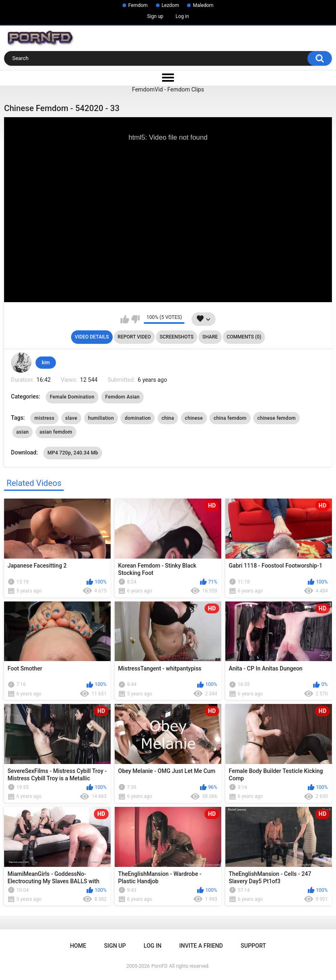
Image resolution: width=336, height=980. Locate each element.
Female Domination (72, 397)
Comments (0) (244, 337)
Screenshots (177, 337)
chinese (194, 418)
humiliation (101, 418)
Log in (182, 16)
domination (138, 418)
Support (254, 946)
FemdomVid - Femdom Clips (168, 89)
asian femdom (56, 432)
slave (71, 418)
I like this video (125, 319)
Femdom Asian (122, 397)
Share (210, 337)
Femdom (138, 5)
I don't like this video (135, 319)
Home (78, 946)
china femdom (230, 418)
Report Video (134, 337)
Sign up (155, 16)
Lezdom (170, 5)
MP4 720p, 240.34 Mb (73, 453)
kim (46, 363)
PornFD (160, 966)
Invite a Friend (201, 946)
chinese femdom (276, 418)
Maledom (203, 5)
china (168, 418)
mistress (44, 418)
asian (22, 432)
